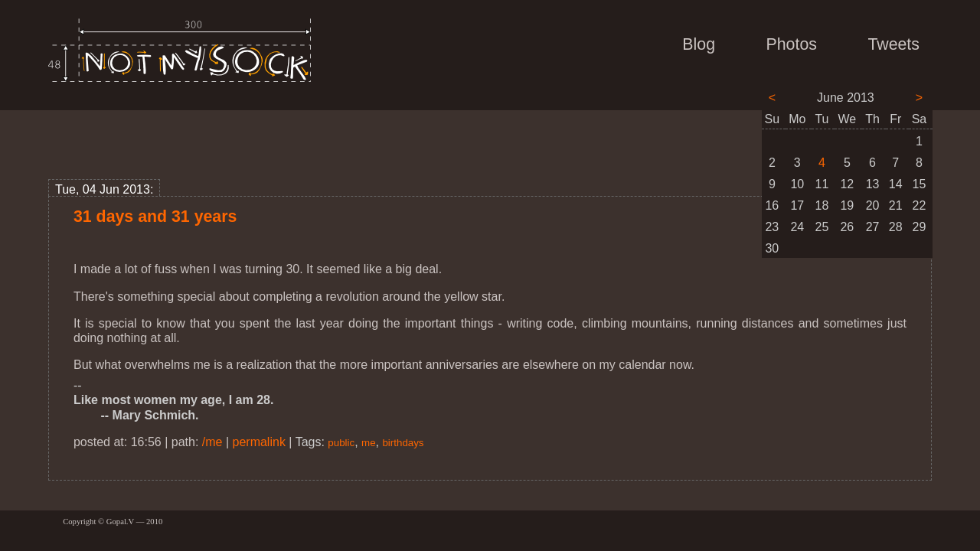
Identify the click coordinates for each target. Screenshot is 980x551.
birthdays (403, 443)
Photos (792, 44)
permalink (259, 442)
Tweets (893, 44)
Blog (699, 44)
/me (212, 442)
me (369, 443)
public (341, 443)
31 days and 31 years (155, 217)
